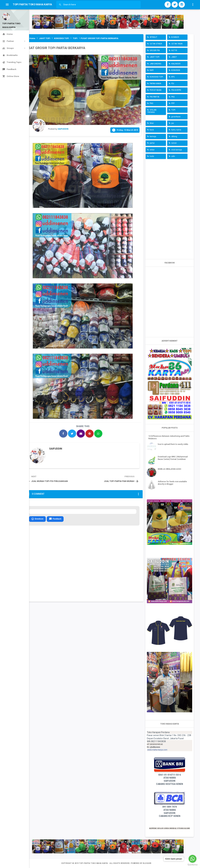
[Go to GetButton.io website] (192, 865)
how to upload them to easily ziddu (173, 444)
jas (173, 123)
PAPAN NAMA (155, 84)
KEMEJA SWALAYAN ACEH (169, 469)
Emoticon (37, 519)
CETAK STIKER (156, 44)
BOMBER (175, 37)
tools (152, 156)
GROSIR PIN (155, 50)
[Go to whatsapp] (192, 859)
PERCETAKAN (156, 90)
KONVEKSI (176, 70)
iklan (152, 123)
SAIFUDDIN (56, 449)
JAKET (174, 57)
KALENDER (176, 64)
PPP (173, 103)
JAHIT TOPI (155, 57)
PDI (173, 84)
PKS (173, 97)
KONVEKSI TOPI (156, 77)
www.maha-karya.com (157, 750)
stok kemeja (177, 150)
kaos (152, 130)
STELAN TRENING (152, 111)
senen (174, 143)
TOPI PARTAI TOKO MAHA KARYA (94, 863)
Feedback (55, 519)
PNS (151, 103)
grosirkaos (176, 117)
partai (152, 143)
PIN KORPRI (176, 90)
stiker (152, 150)
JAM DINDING (155, 64)
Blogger (147, 863)
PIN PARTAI (154, 97)
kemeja (153, 136)
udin (173, 156)
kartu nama (176, 130)
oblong (174, 136)
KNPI (152, 70)
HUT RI (174, 50)
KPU (173, 77)
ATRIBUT (153, 37)
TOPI (173, 110)
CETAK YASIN (177, 44)
